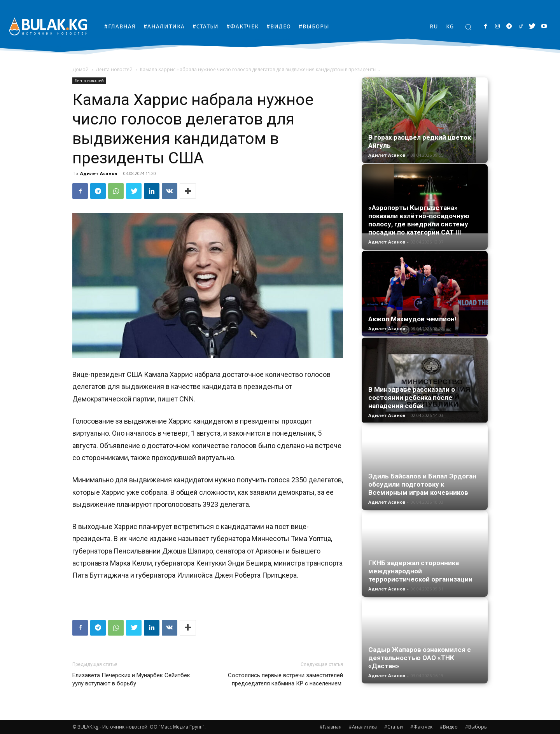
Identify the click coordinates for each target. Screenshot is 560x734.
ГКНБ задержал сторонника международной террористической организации (420, 571)
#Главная (331, 727)
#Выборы (476, 727)
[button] (468, 27)
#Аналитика (363, 727)
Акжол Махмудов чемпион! (412, 319)
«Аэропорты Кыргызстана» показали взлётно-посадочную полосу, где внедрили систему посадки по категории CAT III (419, 220)
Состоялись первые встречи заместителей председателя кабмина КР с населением (285, 679)
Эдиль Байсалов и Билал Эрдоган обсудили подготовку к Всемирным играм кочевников (422, 484)
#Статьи (394, 727)
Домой (80, 69)
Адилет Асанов (99, 173)
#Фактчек (421, 727)
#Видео (449, 727)
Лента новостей (114, 69)
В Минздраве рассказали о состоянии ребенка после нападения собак (412, 398)
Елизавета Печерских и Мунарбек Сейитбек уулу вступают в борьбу (131, 679)
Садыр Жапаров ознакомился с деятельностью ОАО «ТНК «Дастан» (420, 658)
